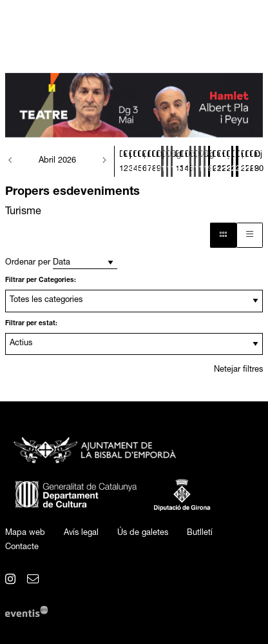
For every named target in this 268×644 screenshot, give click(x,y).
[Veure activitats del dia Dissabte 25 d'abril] (232, 163)
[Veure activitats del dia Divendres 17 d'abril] (195, 163)
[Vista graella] (250, 235)
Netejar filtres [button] (238, 370)
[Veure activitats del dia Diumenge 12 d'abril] (172, 163)
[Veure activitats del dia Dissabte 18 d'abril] (199, 163)
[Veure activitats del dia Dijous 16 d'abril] (190, 163)
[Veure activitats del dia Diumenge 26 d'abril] (237, 163)
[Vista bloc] (223, 235)
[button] (11, 161)
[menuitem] (25, 534)
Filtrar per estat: (31, 324)
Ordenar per (28, 263)
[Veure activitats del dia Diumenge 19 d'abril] (205, 163)
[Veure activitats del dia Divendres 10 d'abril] (162, 163)
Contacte (22, 548)
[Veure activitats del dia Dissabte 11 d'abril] (167, 163)
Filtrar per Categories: (41, 281)
